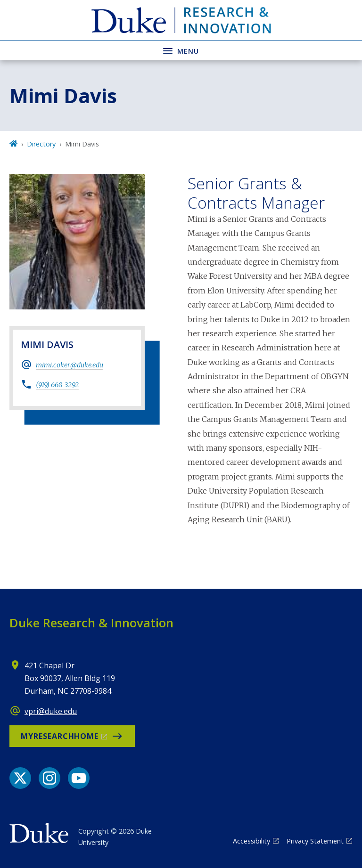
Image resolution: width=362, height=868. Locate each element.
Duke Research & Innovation (91, 623)
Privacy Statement (315, 841)
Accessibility (251, 841)
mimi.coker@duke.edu (70, 365)
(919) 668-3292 (57, 385)
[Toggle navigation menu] (181, 50)
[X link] (20, 778)
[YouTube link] (79, 778)
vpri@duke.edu (51, 711)
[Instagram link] (49, 778)
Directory (41, 144)
